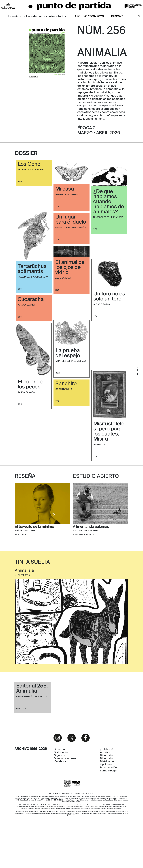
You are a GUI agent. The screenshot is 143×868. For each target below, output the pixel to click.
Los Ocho (29, 164)
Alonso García (102, 304)
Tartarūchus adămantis (32, 269)
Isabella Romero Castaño (70, 228)
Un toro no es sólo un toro (109, 297)
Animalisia (24, 607)
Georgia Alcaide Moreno (32, 170)
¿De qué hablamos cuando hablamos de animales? (109, 202)
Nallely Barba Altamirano (33, 277)
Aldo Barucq (63, 278)
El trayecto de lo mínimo (34, 563)
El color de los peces (30, 384)
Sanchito (66, 384)
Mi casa (65, 189)
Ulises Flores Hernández (108, 217)
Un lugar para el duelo (71, 220)
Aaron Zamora (26, 392)
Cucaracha (31, 300)
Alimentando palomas (91, 563)
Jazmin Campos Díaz (67, 195)
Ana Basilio (100, 445)
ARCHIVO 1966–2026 (89, 16)
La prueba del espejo (68, 353)
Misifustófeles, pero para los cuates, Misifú (109, 432)
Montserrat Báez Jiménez (71, 361)
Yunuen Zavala (26, 305)
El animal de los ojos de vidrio (70, 268)
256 (20, 182)
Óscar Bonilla (64, 389)
